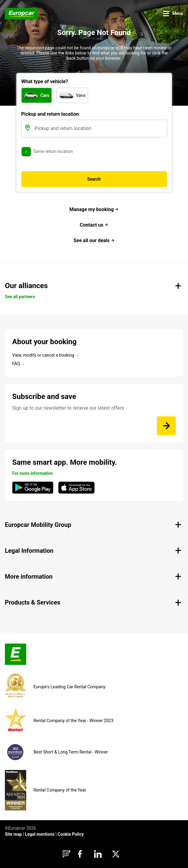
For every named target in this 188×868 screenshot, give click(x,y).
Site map (13, 834)
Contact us (94, 225)
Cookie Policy (71, 834)
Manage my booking (94, 209)
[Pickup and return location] (100, 129)
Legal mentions (40, 834)
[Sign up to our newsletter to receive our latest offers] (166, 426)
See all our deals (94, 240)
